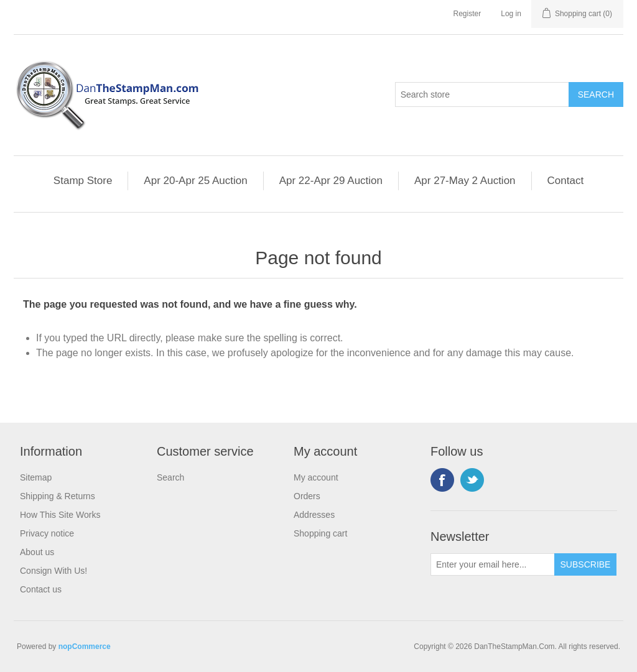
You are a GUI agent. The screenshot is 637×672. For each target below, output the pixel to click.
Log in (511, 14)
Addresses (314, 515)
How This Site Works (60, 515)
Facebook (442, 480)
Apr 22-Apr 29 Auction (331, 181)
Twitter (472, 480)
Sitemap (36, 477)
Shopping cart (320, 533)
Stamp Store (83, 181)
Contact (566, 181)
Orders (307, 496)
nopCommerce (85, 647)
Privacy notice (47, 533)
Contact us (41, 589)
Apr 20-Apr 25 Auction (195, 181)
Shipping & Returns (58, 496)
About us (37, 552)
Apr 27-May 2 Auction (465, 181)
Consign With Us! (53, 571)
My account (316, 477)
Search (170, 477)
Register (467, 14)
